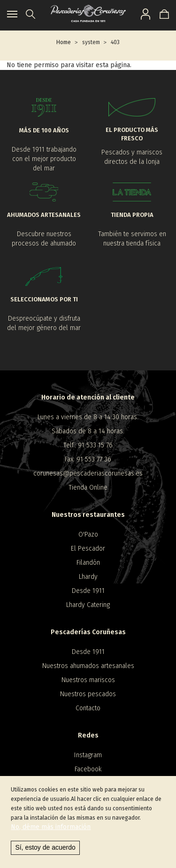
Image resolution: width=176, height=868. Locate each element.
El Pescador (88, 549)
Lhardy (88, 577)
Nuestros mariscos (88, 680)
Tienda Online (88, 488)
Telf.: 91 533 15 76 (88, 445)
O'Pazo (88, 534)
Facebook (88, 769)
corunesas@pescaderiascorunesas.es (88, 473)
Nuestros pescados (88, 694)
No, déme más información (51, 827)
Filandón (88, 563)
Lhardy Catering (88, 605)
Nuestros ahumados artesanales (88, 666)
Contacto (88, 708)
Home (64, 42)
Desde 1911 (88, 591)
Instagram (88, 755)
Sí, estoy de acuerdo (45, 847)
